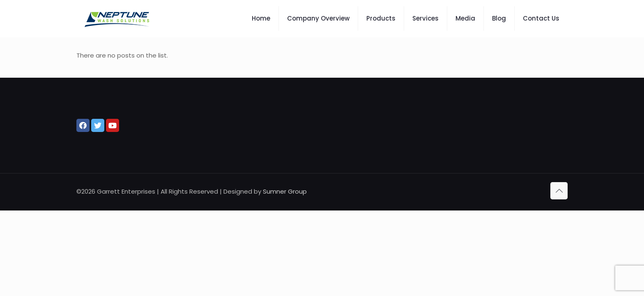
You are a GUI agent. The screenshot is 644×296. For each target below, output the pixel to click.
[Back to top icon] (559, 191)
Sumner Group (285, 191)
